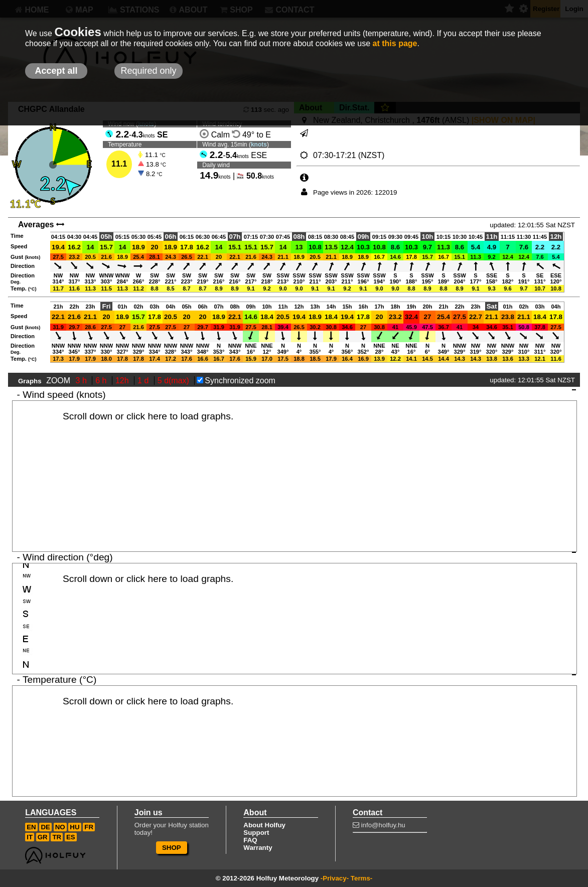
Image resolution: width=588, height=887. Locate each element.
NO (60, 827)
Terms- (361, 878)
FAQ (250, 840)
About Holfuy (264, 825)
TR (57, 837)
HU (75, 827)
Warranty (258, 848)
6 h (102, 381)
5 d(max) (175, 381)
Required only (148, 71)
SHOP (172, 848)
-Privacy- (335, 878)
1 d (144, 381)
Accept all (56, 71)
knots (259, 144)
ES (71, 837)
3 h (83, 381)
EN (31, 827)
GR (43, 837)
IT (30, 837)
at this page (395, 43)
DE (45, 827)
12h (123, 381)
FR (89, 827)
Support (256, 833)
